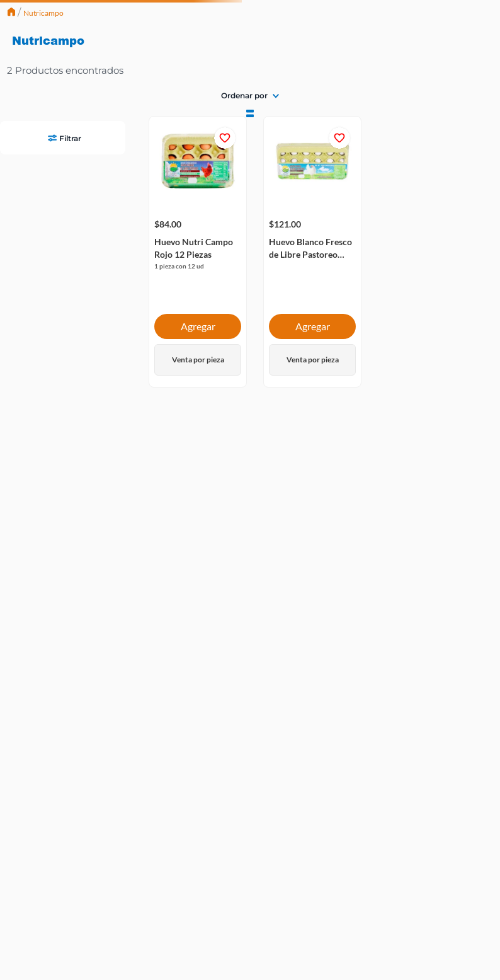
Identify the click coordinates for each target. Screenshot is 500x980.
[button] (63, 33)
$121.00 (111, 156)
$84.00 (14, 156)
